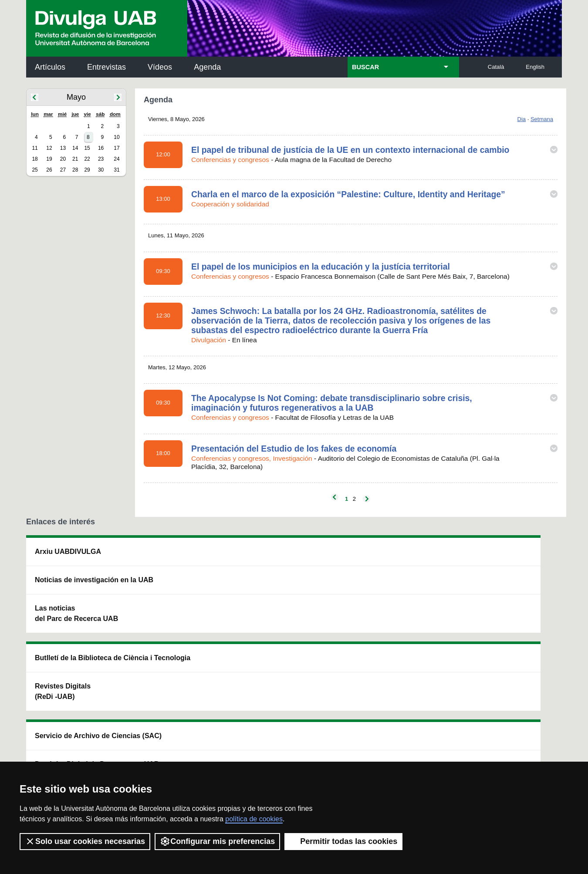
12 (49, 148)
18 (35, 159)
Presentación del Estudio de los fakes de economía (294, 449)
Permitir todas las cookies (343, 841)
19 (49, 159)
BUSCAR (365, 67)
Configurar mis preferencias (217, 841)
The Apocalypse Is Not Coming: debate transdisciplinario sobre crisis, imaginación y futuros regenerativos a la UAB (332, 403)
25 (35, 170)
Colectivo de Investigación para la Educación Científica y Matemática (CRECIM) (394, 606)
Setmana (542, 119)
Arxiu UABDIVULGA (68, 552)
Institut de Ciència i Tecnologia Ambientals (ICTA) (501, 601)
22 (87, 159)
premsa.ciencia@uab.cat (341, 702)
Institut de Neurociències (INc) (505, 557)
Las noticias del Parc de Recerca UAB (76, 624)
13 (63, 148)
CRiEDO (370, 650)
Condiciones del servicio (181, 748)
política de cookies (254, 819)
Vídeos (160, 67)
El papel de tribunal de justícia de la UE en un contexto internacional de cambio (350, 150)
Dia (522, 119)
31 (117, 170)
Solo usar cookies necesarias (85, 841)
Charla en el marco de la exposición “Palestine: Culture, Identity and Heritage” (348, 194)
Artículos (50, 67)
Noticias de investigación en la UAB (77, 585)
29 (87, 170)
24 (117, 159)
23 (101, 159)
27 (63, 170)
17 (117, 148)
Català (496, 67)
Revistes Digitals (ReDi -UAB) (170, 596)
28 (75, 170)
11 (35, 148)
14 (75, 148)
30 (101, 170)
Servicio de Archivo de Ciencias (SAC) (287, 557)
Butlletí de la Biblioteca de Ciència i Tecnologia (181, 557)
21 (75, 159)
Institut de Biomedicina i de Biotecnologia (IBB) (504, 645)
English (535, 67)
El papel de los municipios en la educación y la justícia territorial (321, 267)
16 (101, 148)
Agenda (207, 67)
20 (63, 159)
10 (117, 137)
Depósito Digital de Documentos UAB (281, 596)
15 (87, 148)
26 (49, 170)
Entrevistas (106, 67)
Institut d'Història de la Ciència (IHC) (394, 557)
